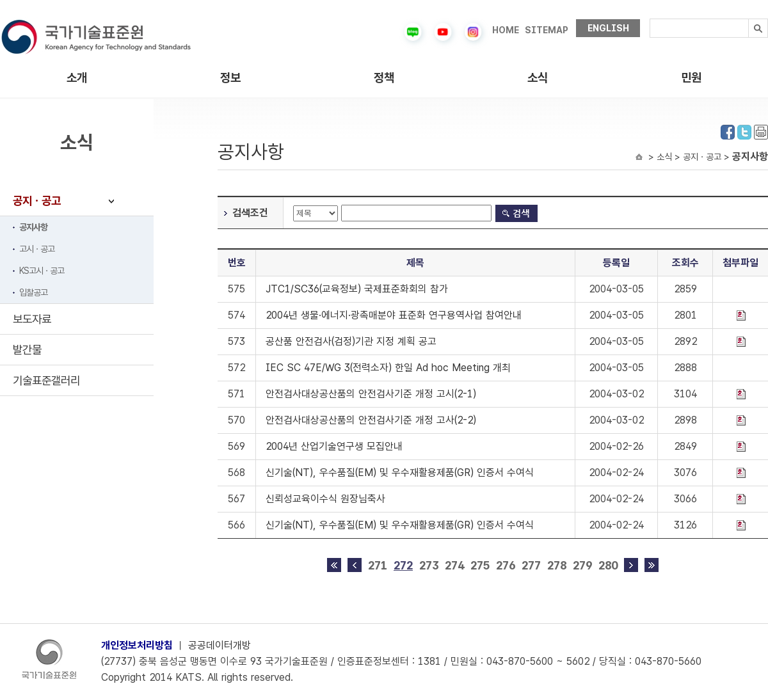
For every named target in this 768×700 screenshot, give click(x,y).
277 (531, 565)
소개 (77, 78)
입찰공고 (33, 292)
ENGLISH (608, 28)
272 (403, 565)
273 (429, 565)
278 (557, 565)
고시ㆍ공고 (37, 249)
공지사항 (33, 227)
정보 (230, 78)
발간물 (27, 350)
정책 (384, 78)
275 (480, 565)
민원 (691, 78)
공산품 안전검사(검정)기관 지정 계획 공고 (351, 341)
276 (506, 565)
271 (378, 565)
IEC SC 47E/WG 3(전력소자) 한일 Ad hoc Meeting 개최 (388, 368)
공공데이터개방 (220, 645)
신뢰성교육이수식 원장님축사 (325, 499)
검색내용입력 (650, 19)
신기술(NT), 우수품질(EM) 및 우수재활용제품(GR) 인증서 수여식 (400, 473)
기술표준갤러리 (46, 380)
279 (582, 565)
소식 (538, 78)
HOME (506, 30)
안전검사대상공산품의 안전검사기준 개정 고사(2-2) (371, 420)
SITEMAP (547, 30)
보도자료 (32, 319)
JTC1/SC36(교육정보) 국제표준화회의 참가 (357, 289)
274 (454, 565)
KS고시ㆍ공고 (42, 271)
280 (608, 565)
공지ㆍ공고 (37, 201)
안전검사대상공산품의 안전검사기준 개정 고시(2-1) (371, 394)
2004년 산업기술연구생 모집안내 (334, 446)
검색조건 (250, 213)
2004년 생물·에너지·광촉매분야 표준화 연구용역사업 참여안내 (394, 315)
